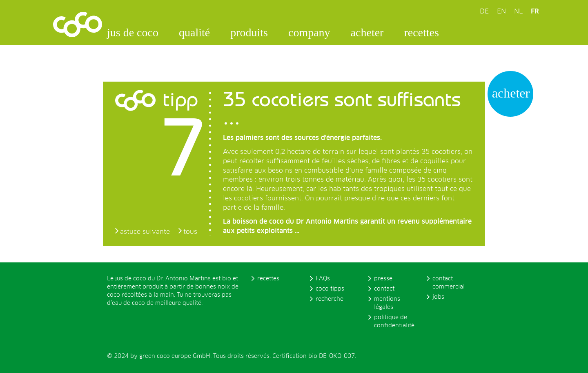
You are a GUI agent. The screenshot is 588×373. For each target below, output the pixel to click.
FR (535, 11)
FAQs (323, 279)
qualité (194, 32)
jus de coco (133, 32)
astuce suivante (145, 232)
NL (518, 11)
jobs (438, 297)
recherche (330, 299)
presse (383, 279)
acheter (367, 32)
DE (484, 11)
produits (249, 32)
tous (190, 232)
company (309, 32)
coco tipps (330, 289)
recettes (421, 32)
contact (384, 289)
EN (501, 11)
